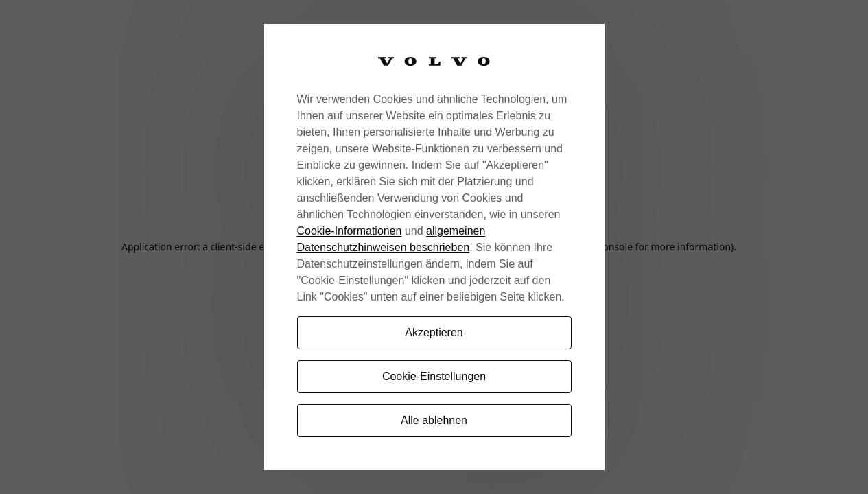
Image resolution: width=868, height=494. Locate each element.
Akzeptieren (434, 332)
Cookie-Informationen (350, 231)
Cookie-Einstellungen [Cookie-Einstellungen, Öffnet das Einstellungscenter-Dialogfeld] (434, 376)
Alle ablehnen (434, 420)
